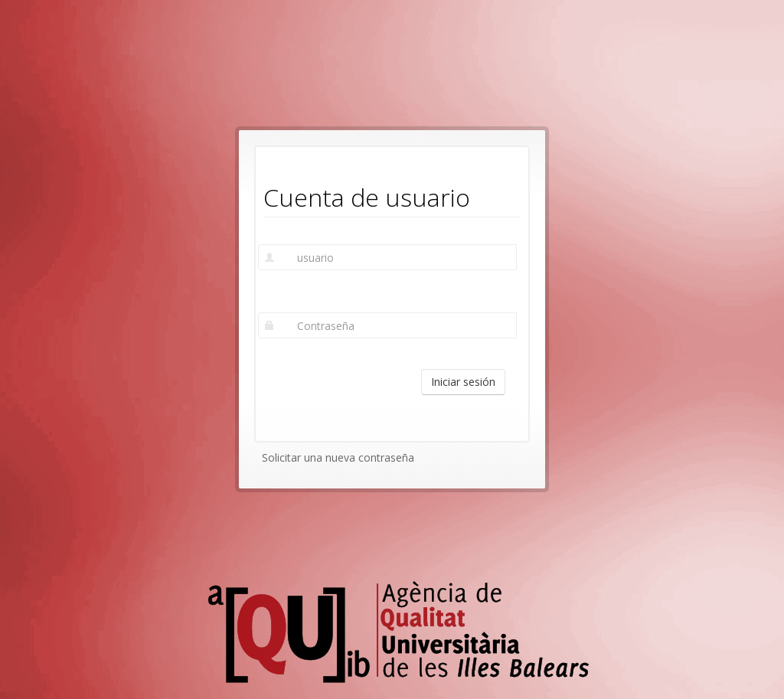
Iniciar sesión (463, 382)
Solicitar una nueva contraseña (338, 457)
